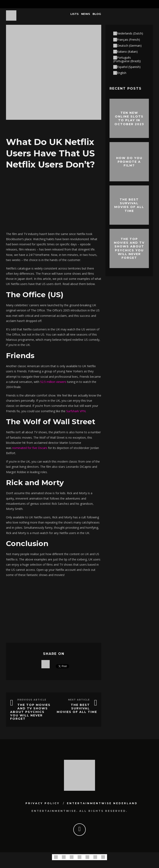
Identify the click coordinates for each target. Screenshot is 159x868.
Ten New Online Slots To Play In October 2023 (129, 118)
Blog (97, 14)
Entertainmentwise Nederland (102, 803)
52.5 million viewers (53, 382)
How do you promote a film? (129, 162)
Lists (75, 14)
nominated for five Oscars (30, 448)
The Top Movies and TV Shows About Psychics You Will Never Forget (30, 712)
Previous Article (32, 700)
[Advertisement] (54, 199)
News (86, 14)
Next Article (79, 700)
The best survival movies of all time (77, 708)
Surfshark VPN (76, 411)
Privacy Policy (43, 803)
